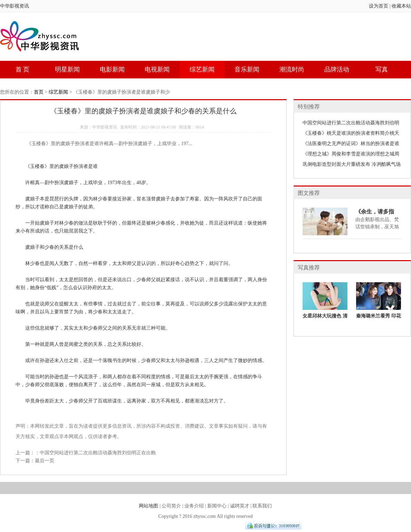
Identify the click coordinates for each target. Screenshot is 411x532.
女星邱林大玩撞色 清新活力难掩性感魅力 (325, 319)
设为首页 (379, 6)
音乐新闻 (247, 69)
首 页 (23, 69)
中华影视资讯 (15, 6)
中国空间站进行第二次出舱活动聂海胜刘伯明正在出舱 (98, 453)
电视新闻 (157, 69)
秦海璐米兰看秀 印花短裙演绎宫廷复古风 (379, 319)
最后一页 (45, 461)
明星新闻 (67, 69)
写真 (382, 69)
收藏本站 (401, 6)
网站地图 (149, 506)
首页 (39, 92)
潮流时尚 (292, 69)
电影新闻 (112, 69)
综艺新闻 (202, 69)
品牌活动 (337, 69)
